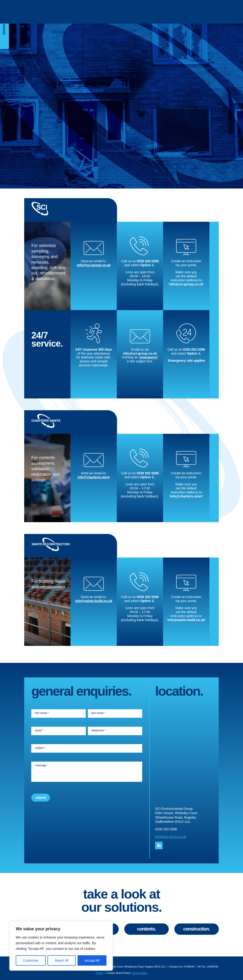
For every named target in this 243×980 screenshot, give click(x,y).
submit (41, 798)
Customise (31, 960)
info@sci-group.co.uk (94, 265)
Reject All (62, 960)
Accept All (92, 960)
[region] (61, 946)
